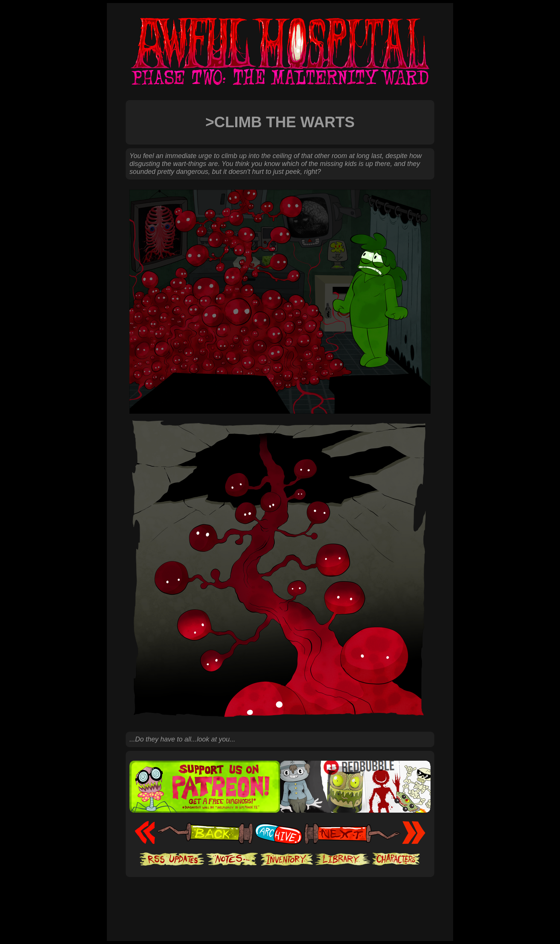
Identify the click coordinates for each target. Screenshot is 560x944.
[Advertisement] (280, 900)
